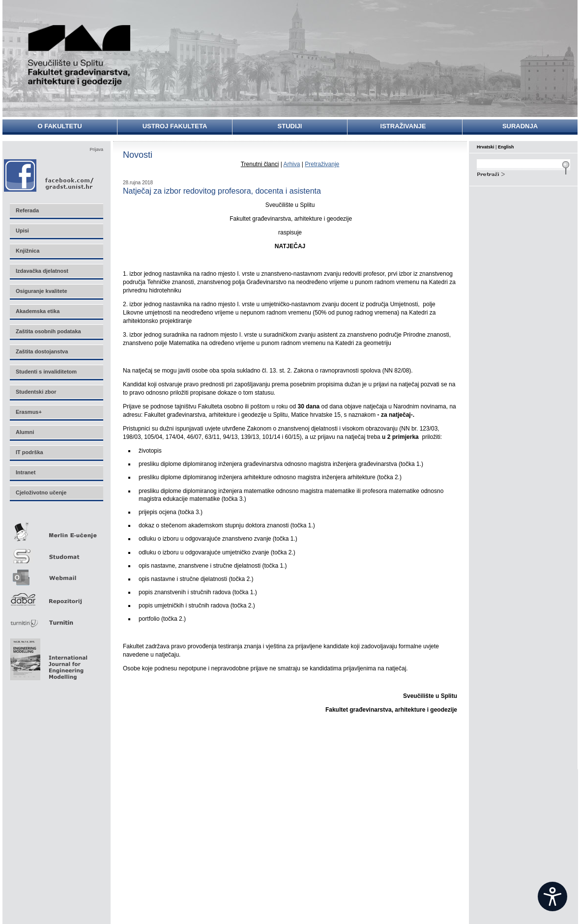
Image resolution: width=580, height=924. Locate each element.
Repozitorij (56, 596)
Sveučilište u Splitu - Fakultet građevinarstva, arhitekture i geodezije (80, 55)
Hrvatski (486, 147)
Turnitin (56, 619)
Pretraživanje (322, 164)
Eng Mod (47, 657)
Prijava (96, 149)
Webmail (56, 574)
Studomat (56, 552)
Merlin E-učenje (56, 530)
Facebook (49, 175)
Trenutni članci (260, 164)
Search (523, 173)
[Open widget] (552, 896)
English (506, 147)
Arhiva (291, 164)
